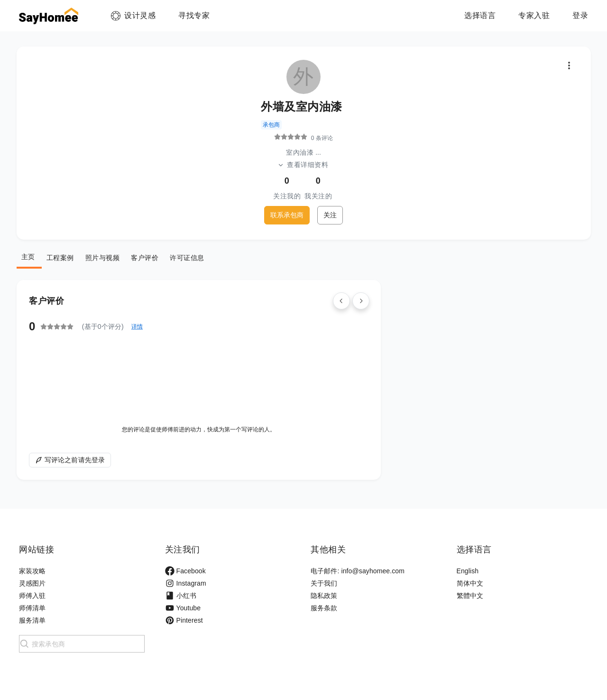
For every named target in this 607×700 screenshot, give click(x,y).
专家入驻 (534, 15)
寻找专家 (194, 15)
